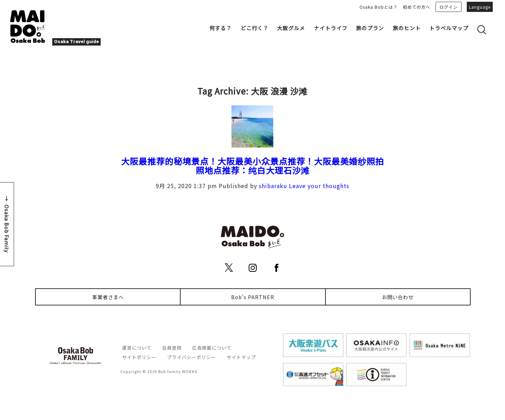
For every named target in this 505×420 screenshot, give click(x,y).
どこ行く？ (255, 28)
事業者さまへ (108, 297)
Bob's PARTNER (253, 297)
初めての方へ (417, 7)
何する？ (221, 28)
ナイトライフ (331, 28)
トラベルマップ (449, 28)
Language (480, 7)
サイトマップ (241, 357)
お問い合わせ (398, 297)
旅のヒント (407, 28)
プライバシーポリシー (191, 357)
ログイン (449, 7)
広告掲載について (212, 348)
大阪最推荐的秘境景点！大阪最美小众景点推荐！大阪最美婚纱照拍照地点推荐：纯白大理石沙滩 (252, 166)
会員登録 (172, 348)
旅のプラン (370, 28)
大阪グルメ (291, 28)
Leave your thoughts (319, 186)
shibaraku (273, 186)
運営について (137, 348)
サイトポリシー (139, 357)
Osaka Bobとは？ (379, 7)
